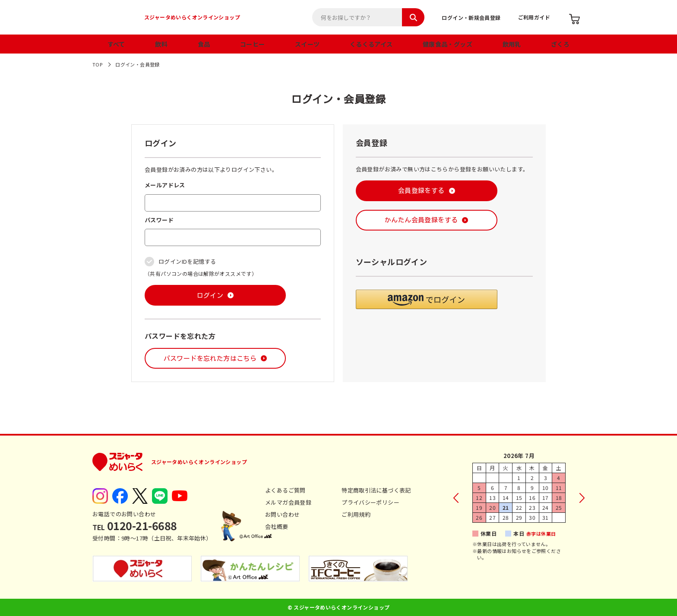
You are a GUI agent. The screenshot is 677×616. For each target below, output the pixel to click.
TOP (97, 64)
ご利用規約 (356, 514)
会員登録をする (421, 191)
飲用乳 (512, 44)
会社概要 (277, 526)
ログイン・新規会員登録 (471, 17)
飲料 (161, 44)
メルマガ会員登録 (288, 502)
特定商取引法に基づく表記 (376, 490)
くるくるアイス (371, 44)
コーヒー (253, 44)
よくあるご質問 (285, 490)
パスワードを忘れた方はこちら (210, 359)
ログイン (210, 295)
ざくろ (560, 44)
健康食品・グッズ (448, 44)
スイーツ (307, 44)
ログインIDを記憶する (187, 261)
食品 (204, 44)
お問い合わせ (282, 514)
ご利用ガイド (534, 17)
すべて (116, 44)
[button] (427, 299)
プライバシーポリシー (370, 502)
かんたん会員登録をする (421, 220)
